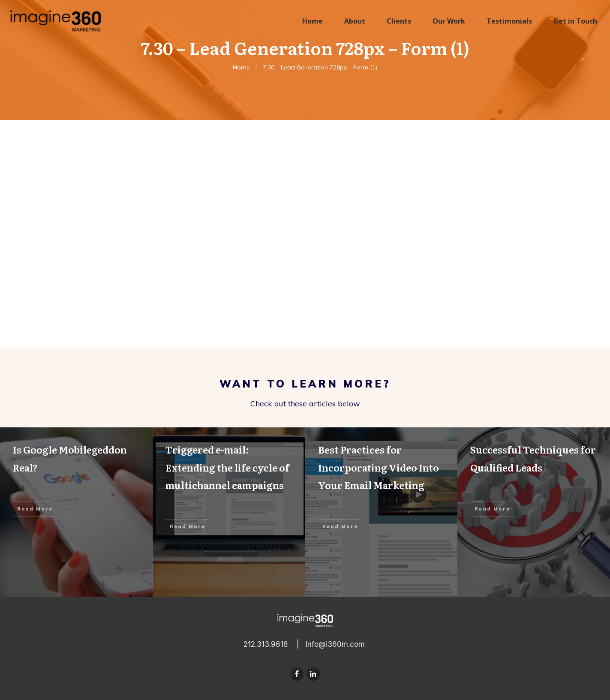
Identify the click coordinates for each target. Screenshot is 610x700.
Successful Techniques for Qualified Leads (534, 512)
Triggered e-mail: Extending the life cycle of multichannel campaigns (229, 512)
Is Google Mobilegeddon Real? (76, 512)
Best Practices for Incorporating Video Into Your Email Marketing (382, 512)
